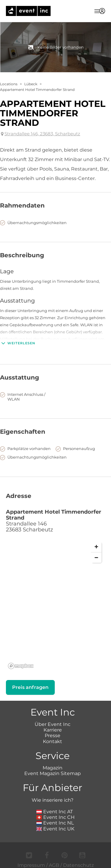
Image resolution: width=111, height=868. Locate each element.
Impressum (31, 865)
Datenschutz (78, 865)
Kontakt (53, 741)
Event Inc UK (55, 829)
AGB (54, 865)
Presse (53, 736)
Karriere (53, 730)
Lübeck (31, 84)
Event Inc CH (56, 817)
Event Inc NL (55, 823)
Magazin (53, 768)
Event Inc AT (55, 812)
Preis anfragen (30, 687)
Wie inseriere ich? (53, 800)
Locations (9, 84)
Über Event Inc (53, 724)
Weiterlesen (18, 343)
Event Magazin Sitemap (53, 773)
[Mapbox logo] (21, 666)
